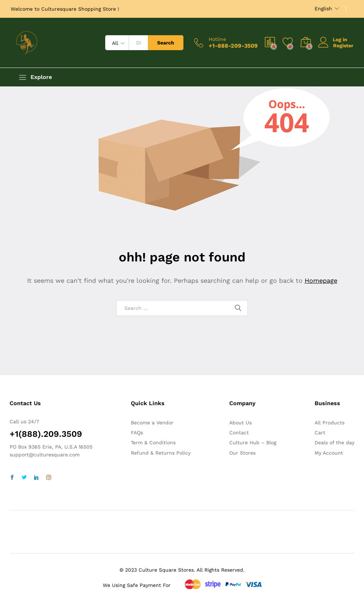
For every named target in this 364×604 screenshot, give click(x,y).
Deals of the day (334, 443)
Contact (239, 433)
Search (166, 43)
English (323, 9)
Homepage (321, 280)
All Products (330, 423)
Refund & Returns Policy (161, 453)
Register (343, 46)
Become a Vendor (152, 423)
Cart (320, 433)
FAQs (137, 433)
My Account (329, 453)
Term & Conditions (153, 443)
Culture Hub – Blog (253, 443)
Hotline (217, 39)
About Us (240, 423)
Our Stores (242, 453)
